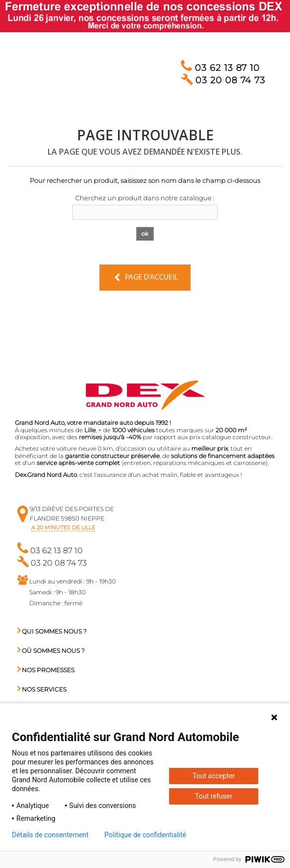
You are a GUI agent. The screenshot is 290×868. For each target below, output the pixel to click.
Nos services (42, 689)
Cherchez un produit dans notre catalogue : (145, 198)
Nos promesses (46, 670)
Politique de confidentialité (145, 835)
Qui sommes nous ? (52, 631)
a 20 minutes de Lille (63, 527)
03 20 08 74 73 (223, 80)
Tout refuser (213, 796)
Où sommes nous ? (51, 651)
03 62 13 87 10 (220, 68)
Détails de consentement (50, 835)
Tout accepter (214, 776)
